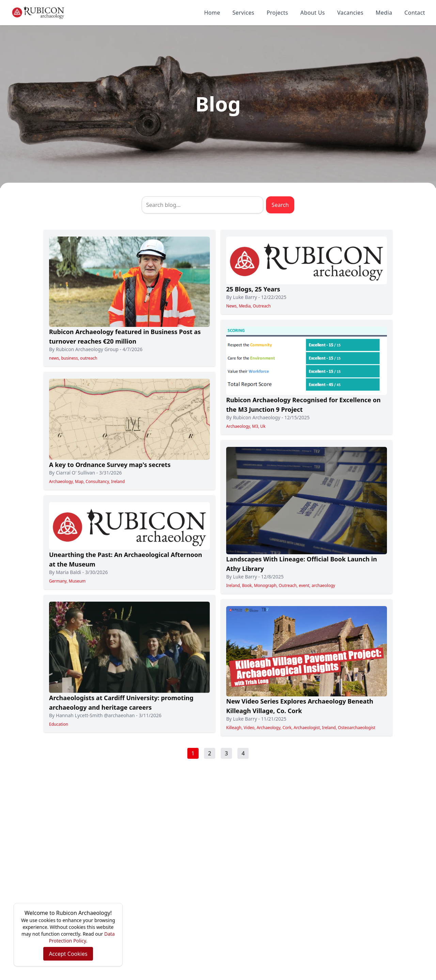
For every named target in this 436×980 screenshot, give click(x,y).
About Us (313, 13)
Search (280, 205)
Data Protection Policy (82, 937)
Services (243, 13)
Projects (277, 13)
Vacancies (350, 13)
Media (384, 13)
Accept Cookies (68, 954)
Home (212, 13)
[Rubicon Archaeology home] (38, 13)
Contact (415, 13)
